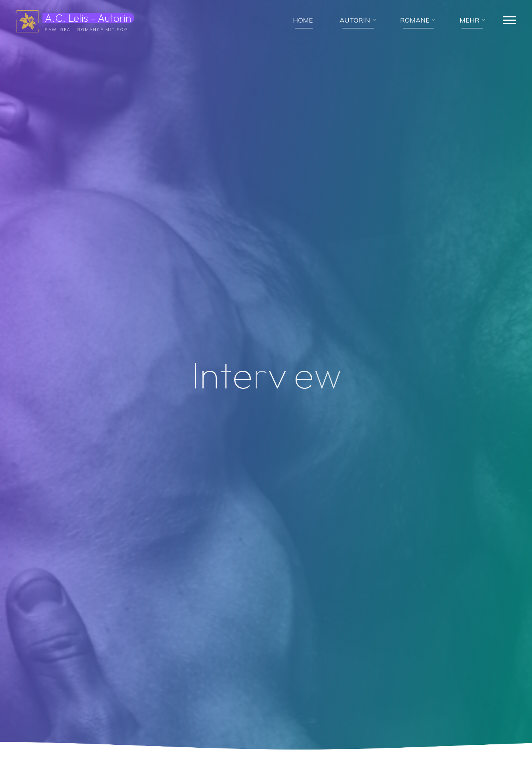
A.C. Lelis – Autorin (89, 18)
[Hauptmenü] (509, 21)
